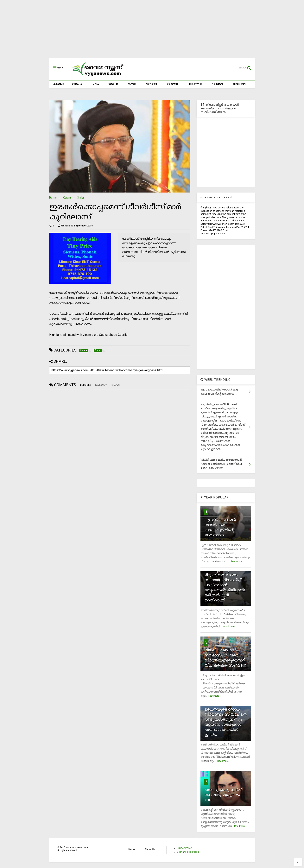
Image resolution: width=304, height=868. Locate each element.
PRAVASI (172, 84)
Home (53, 198)
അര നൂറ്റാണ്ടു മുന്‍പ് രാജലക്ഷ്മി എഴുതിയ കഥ (223, 795)
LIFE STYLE (195, 84)
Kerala (67, 198)
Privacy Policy (184, 848)
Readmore (236, 561)
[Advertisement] (152, 31)
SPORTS (152, 84)
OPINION (217, 84)
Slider (81, 198)
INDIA (95, 84)
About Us (150, 849)
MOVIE (132, 84)
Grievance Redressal (188, 852)
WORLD (113, 84)
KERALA (77, 84)
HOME (59, 84)
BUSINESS (239, 84)
